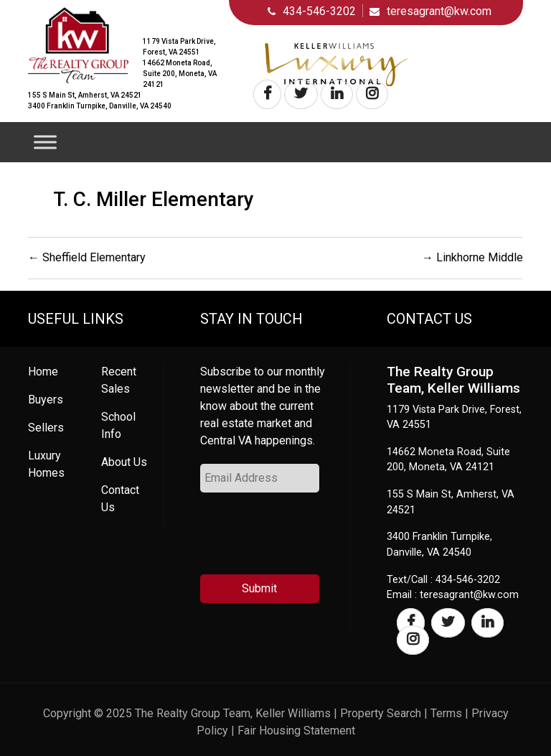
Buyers (46, 400)
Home (43, 372)
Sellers (46, 428)
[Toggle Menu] (45, 142)
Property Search (381, 713)
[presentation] (309, 539)
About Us (124, 462)
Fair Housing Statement (296, 731)
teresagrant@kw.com (439, 11)
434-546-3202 (319, 11)
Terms (446, 713)
